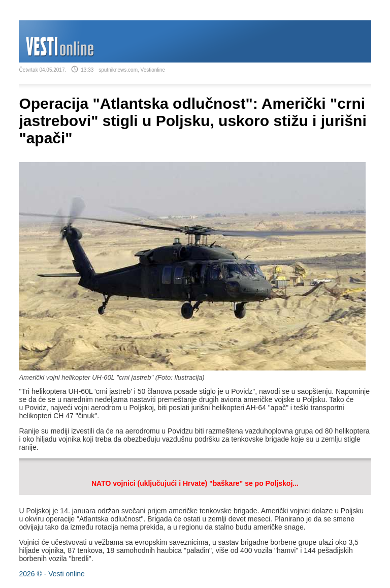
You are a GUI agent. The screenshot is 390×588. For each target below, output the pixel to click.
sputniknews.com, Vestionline (132, 70)
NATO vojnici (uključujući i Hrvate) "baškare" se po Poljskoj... (195, 483)
